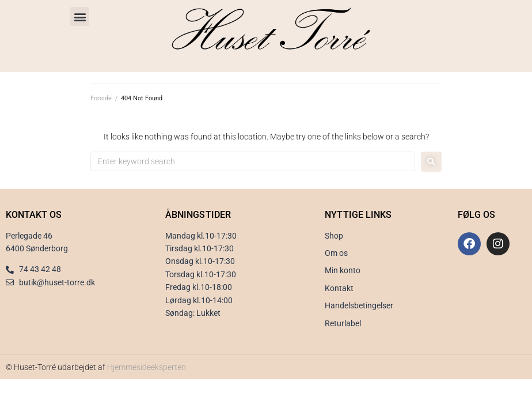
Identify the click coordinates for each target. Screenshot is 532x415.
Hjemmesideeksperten (147, 367)
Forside (101, 98)
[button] (80, 16)
